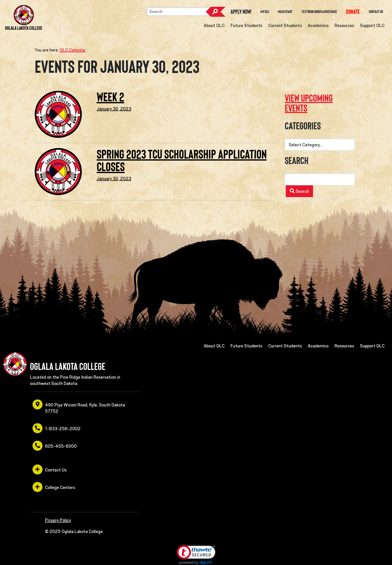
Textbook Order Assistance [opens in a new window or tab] (319, 12)
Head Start (285, 12)
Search (215, 12)
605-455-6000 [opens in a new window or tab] (55, 446)
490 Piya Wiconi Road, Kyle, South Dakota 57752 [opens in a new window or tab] (79, 407)
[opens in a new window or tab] (353, 12)
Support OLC (372, 26)
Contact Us (376, 12)
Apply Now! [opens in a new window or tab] (241, 12)
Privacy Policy (58, 520)
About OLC (214, 26)
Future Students (246, 26)
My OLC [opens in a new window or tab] (265, 12)
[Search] (179, 12)
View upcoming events (309, 103)
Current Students (285, 26)
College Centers (54, 487)
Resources (344, 26)
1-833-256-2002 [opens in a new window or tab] (56, 428)
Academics (318, 26)
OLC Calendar (73, 50)
